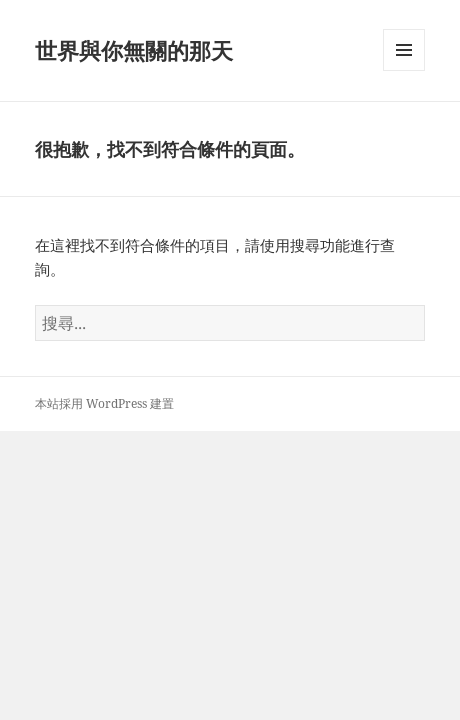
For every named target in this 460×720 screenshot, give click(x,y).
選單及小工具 (404, 70)
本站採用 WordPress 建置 (104, 403)
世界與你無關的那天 (134, 50)
